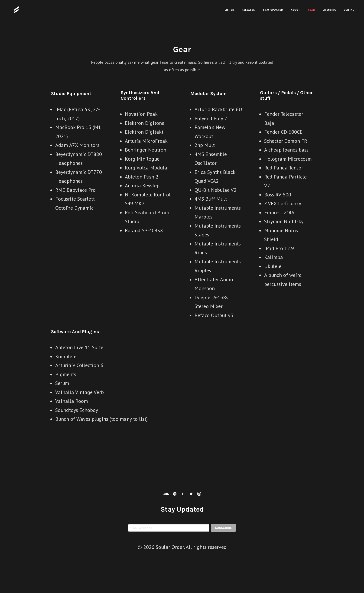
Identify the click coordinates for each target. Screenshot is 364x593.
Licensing (329, 10)
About (296, 10)
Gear (311, 10)
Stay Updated (273, 10)
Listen (229, 10)
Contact (350, 10)
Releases (248, 10)
